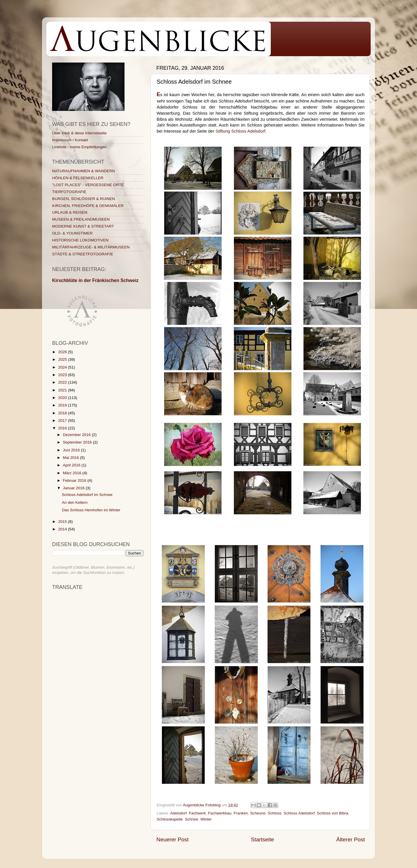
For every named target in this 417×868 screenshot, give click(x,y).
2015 (63, 522)
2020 (63, 398)
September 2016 (78, 442)
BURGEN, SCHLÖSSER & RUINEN (84, 199)
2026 (63, 352)
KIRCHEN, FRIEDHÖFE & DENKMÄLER (88, 206)
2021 (63, 390)
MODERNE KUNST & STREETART (83, 226)
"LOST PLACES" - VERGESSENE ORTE (88, 185)
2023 (63, 375)
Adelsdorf (179, 813)
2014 (63, 529)
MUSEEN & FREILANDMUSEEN (81, 219)
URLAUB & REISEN (70, 212)
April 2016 (72, 465)
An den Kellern (75, 502)
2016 (63, 428)
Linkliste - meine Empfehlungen (79, 147)
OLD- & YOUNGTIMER (72, 233)
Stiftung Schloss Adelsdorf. (241, 131)
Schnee (192, 819)
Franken (241, 813)
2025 (63, 359)
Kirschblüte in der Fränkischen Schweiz (95, 280)
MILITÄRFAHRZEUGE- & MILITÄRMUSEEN (91, 247)
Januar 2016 (74, 488)
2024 (63, 367)
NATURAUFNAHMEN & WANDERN (84, 171)
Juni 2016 (72, 450)
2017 (63, 421)
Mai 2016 (71, 458)
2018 (63, 413)
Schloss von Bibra (332, 813)
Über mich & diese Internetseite (79, 133)
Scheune (258, 813)
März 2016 (73, 473)
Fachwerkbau (220, 813)
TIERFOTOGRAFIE (69, 192)
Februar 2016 (75, 480)
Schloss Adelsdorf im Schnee (87, 495)
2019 (63, 405)
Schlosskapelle (170, 819)
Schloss (275, 813)
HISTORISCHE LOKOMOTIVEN (80, 240)
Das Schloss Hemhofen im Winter (91, 510)
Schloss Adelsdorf (299, 813)
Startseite (262, 839)
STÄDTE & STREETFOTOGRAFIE (83, 254)
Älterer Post (351, 839)
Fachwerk (197, 813)
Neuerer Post (172, 839)
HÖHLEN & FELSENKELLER (78, 178)
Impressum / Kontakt (70, 140)
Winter (206, 819)
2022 (63, 382)
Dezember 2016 (77, 435)
